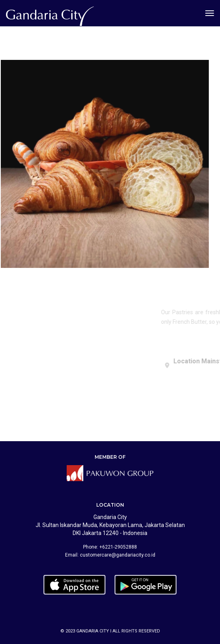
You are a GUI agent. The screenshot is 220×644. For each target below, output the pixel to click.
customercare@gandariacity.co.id (118, 555)
